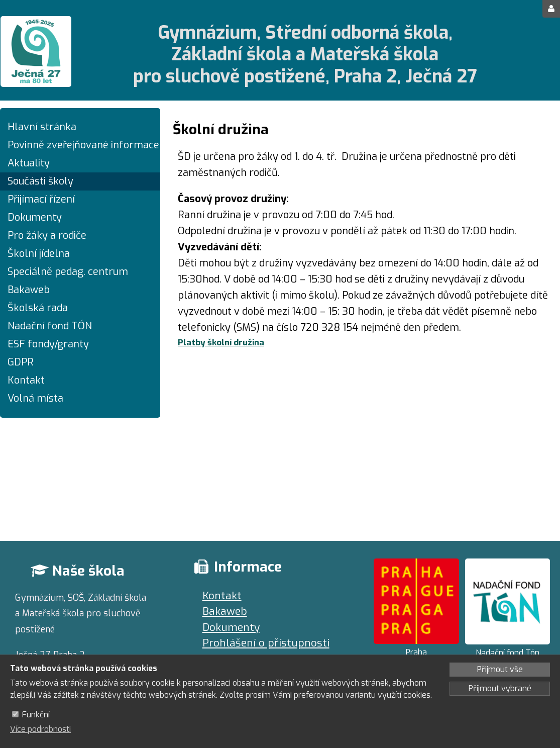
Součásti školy (40, 181)
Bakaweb (29, 290)
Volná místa (35, 398)
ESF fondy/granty (48, 344)
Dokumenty (35, 217)
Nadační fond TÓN (50, 326)
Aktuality (29, 163)
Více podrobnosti (40, 729)
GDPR (21, 362)
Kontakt (26, 380)
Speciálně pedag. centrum (68, 272)
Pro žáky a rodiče (47, 236)
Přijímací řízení (41, 199)
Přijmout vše (500, 669)
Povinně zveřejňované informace (80, 145)
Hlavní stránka (42, 127)
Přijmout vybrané (500, 688)
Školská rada (38, 308)
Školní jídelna (39, 254)
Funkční (36, 715)
